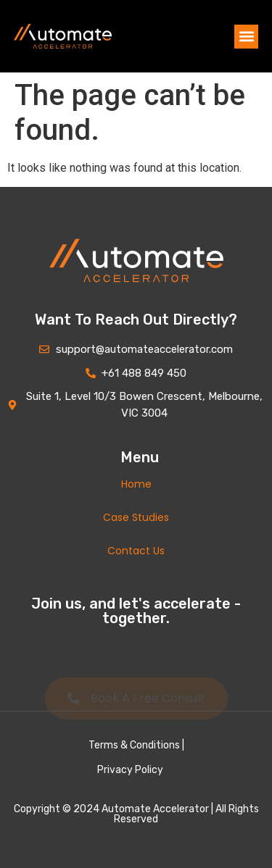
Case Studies (136, 517)
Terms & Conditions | (136, 745)
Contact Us (136, 551)
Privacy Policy (130, 770)
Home (136, 484)
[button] (246, 37)
